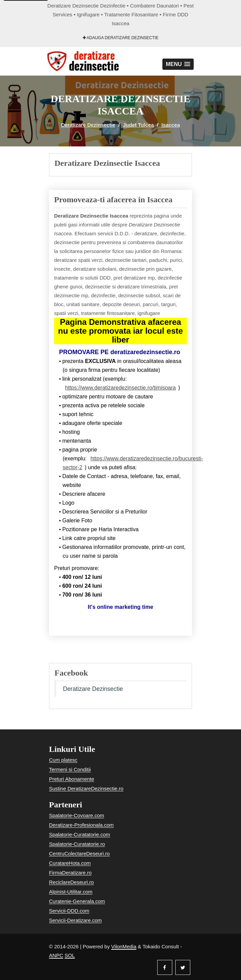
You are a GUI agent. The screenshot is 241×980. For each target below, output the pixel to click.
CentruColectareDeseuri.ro (79, 853)
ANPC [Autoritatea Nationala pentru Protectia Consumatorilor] (56, 955)
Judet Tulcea (138, 125)
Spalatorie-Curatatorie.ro (77, 844)
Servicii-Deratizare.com (75, 920)
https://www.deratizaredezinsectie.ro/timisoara (120, 388)
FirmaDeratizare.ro (70, 873)
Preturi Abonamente (72, 779)
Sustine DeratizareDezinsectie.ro (86, 788)
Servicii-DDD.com (69, 911)
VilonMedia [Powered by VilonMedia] (124, 946)
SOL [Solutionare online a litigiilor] (70, 955)
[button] (178, 64)
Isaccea (171, 125)
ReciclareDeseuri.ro (71, 882)
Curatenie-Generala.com (77, 901)
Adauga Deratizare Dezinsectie (121, 38)
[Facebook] (165, 967)
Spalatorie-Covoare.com (77, 815)
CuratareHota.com (70, 863)
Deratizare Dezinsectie (88, 125)
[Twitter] (183, 967)
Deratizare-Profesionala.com (81, 825)
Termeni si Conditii (70, 769)
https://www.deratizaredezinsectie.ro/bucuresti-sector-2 (133, 463)
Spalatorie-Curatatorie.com (79, 834)
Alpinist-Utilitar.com (71, 892)
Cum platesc (63, 760)
